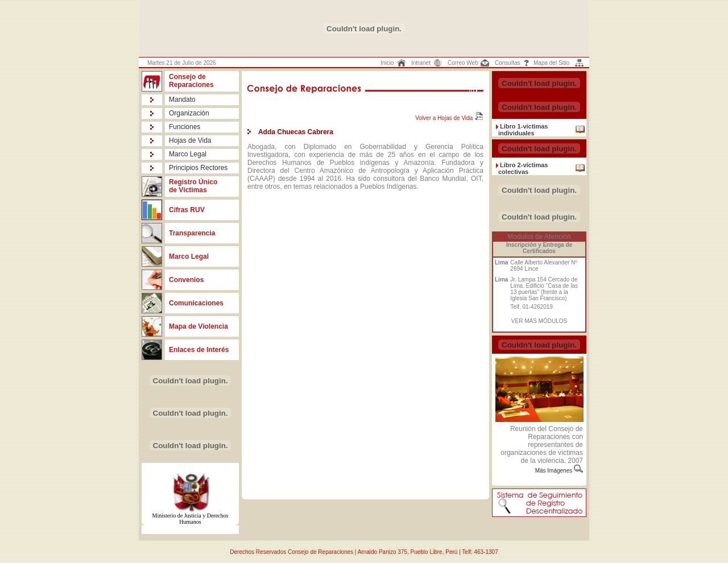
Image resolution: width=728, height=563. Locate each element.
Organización (189, 113)
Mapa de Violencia (198, 326)
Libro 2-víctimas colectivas (523, 168)
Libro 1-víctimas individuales (523, 130)
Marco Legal (188, 154)
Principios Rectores (198, 168)
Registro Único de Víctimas (193, 186)
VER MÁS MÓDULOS (539, 321)
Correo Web (463, 63)
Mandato (182, 100)
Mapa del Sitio (551, 63)
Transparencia (192, 233)
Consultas (507, 63)
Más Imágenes (555, 471)
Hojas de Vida (190, 140)
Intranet (421, 63)
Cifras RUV (187, 210)
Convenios (186, 280)
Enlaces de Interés (199, 350)
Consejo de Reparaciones (191, 81)
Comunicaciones (196, 303)
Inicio (387, 63)
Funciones (185, 127)
